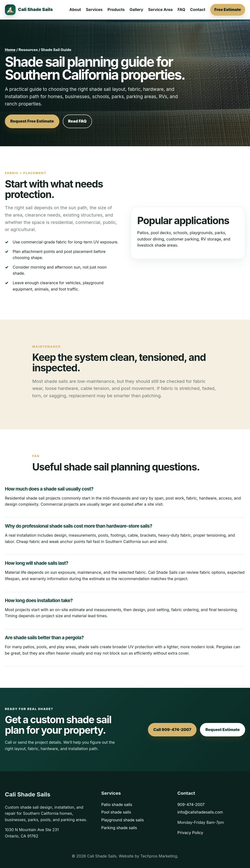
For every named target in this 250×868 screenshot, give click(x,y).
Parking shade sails (119, 828)
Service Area (160, 10)
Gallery (136, 10)
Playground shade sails (123, 820)
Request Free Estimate (32, 121)
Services (94, 10)
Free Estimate (228, 10)
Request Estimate (223, 730)
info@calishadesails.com (200, 812)
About (75, 10)
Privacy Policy (190, 833)
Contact (198, 10)
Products (116, 10)
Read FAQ (77, 121)
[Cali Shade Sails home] (29, 10)
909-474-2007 (191, 805)
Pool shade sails (116, 812)
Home (10, 50)
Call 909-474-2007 (172, 730)
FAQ (181, 10)
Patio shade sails (117, 805)
